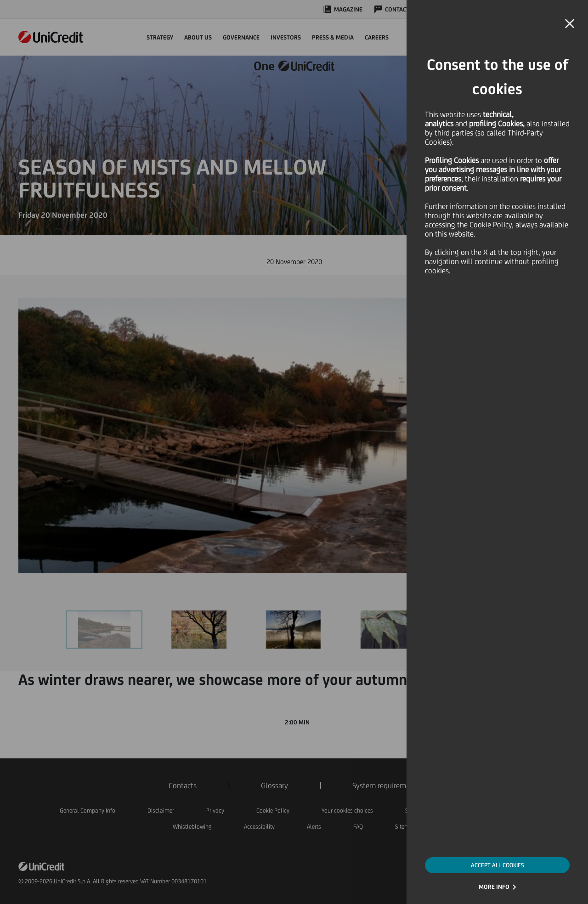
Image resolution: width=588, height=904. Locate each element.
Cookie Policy (491, 225)
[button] (570, 24)
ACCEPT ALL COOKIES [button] (498, 865)
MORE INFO (494, 887)
